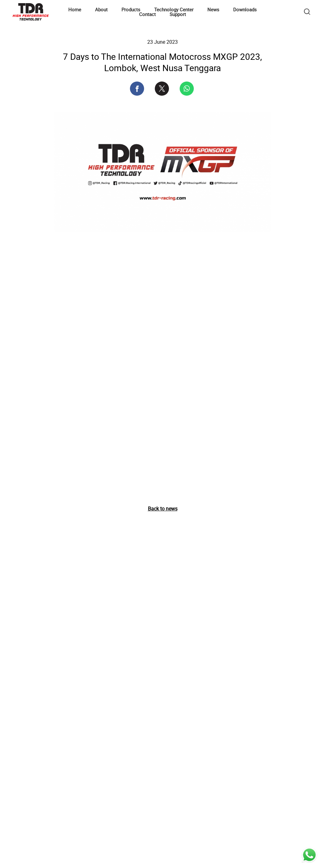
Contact (147, 14)
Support (178, 14)
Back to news (163, 509)
